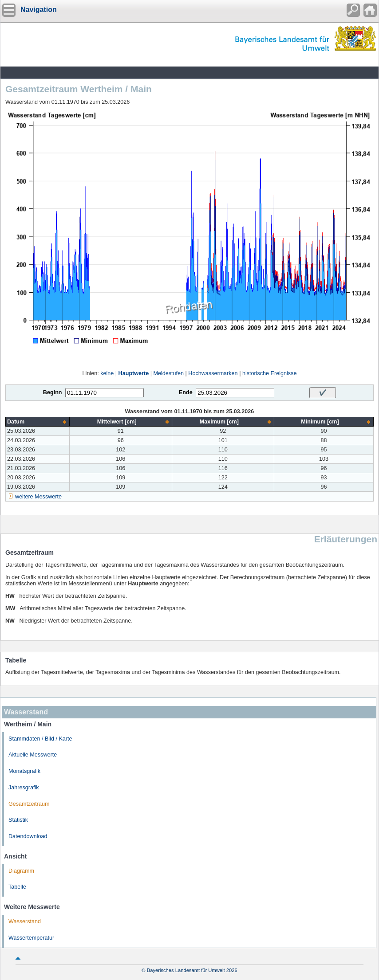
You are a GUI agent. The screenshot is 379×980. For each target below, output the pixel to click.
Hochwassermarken (213, 373)
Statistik (18, 820)
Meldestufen (168, 373)
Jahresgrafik (24, 788)
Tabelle (17, 887)
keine (107, 373)
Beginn (53, 392)
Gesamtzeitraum (29, 804)
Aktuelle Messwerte (33, 755)
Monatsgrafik (24, 771)
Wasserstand (25, 921)
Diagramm (21, 871)
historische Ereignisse (270, 373)
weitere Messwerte (38, 497)
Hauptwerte (134, 373)
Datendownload (28, 836)
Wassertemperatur (31, 938)
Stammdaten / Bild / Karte (40, 739)
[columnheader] (38, 422)
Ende (186, 392)
